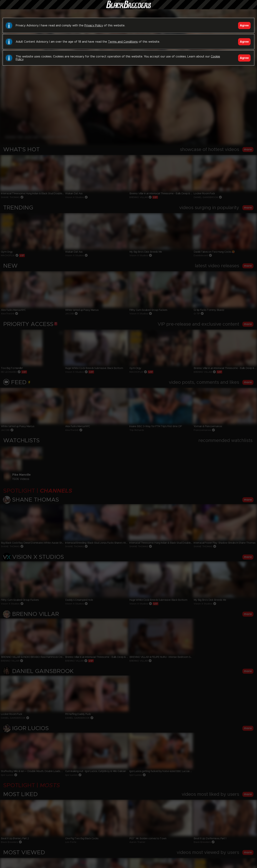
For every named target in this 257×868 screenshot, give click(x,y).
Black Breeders (128, 8)
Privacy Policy (94, 26)
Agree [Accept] (244, 26)
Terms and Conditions (123, 42)
